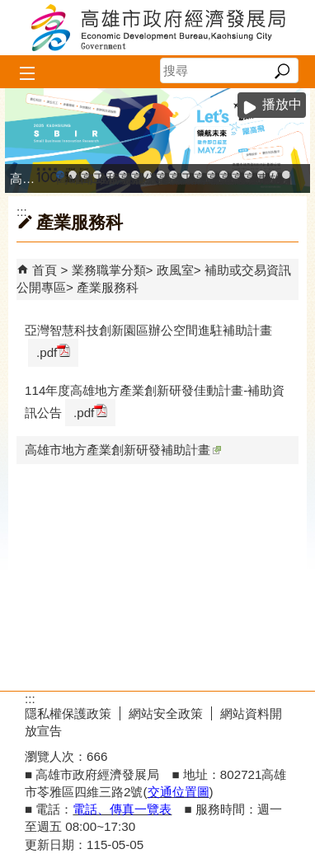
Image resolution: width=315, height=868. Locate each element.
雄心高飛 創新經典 (274, 175)
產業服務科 (108, 287)
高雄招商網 (236, 175)
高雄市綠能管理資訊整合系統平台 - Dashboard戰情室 (211, 175)
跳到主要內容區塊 (9, 9)
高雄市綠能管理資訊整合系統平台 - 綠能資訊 (198, 175)
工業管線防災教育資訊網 (186, 175)
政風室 (175, 270)
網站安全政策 (166, 713)
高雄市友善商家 (161, 175)
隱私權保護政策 (68, 713)
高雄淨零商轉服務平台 (223, 175)
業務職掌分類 (109, 270)
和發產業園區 (110, 175)
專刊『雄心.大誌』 (261, 175)
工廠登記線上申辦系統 (97, 175)
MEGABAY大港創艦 (73, 175)
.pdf (53, 352)
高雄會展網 (248, 175)
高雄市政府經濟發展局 (157, 28)
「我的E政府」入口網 (286, 175)
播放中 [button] (282, 104)
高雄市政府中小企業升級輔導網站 (60, 175)
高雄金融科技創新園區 (85, 175)
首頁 (45, 270)
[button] (282, 71)
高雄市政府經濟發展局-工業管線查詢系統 (173, 175)
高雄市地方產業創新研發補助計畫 (123, 450)
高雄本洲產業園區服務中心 (135, 175)
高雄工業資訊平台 (123, 175)
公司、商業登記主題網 (148, 175)
